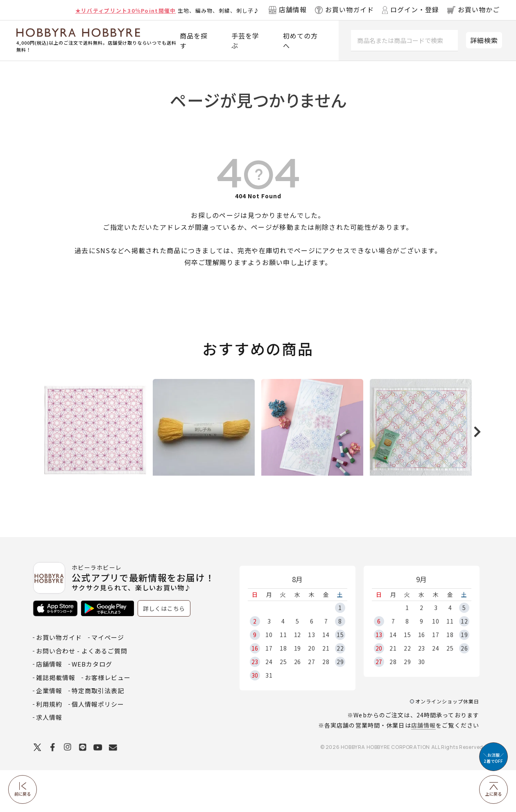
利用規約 (49, 746)
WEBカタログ (92, 706)
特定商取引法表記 (98, 732)
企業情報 (49, 732)
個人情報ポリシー (98, 746)
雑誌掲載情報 (56, 719)
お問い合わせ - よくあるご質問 (82, 693)
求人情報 (49, 759)
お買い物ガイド (59, 679)
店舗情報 (423, 767)
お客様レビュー (108, 719)
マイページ (108, 679)
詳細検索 (484, 40)
